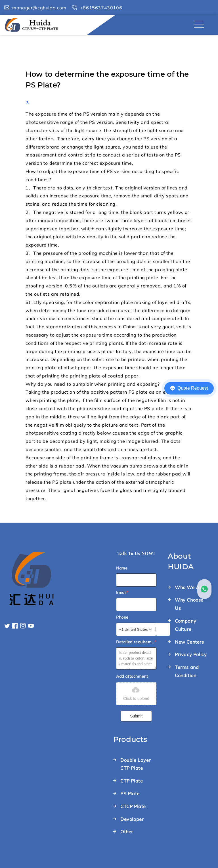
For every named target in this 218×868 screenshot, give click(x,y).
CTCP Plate (133, 806)
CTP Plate (132, 781)
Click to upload (136, 693)
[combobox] (136, 629)
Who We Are (189, 587)
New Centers (189, 642)
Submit (136, 716)
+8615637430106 (101, 8)
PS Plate (130, 794)
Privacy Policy (191, 654)
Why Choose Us (189, 604)
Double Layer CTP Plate (136, 764)
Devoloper (132, 819)
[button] (29, 102)
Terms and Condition (187, 671)
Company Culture (185, 625)
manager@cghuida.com (39, 8)
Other (127, 832)
